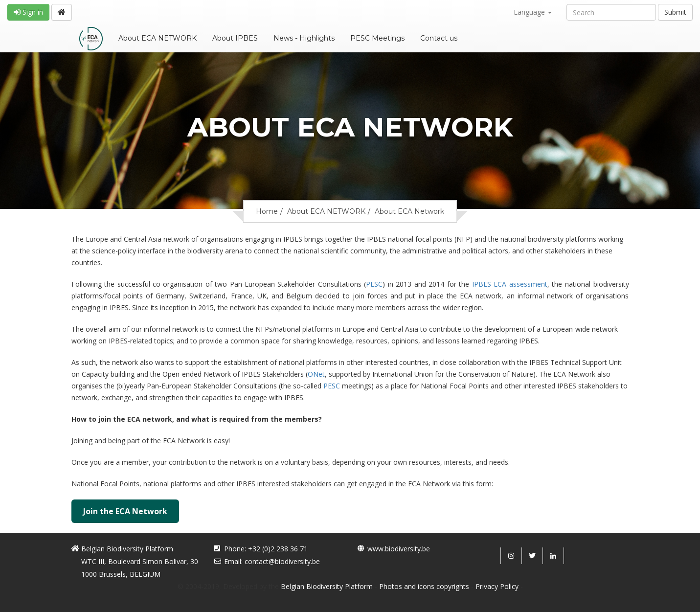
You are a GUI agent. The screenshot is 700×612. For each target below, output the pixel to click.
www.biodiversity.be (399, 549)
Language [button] (533, 12)
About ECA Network (409, 211)
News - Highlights (304, 38)
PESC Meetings (377, 38)
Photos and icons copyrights (424, 586)
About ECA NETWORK (158, 38)
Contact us (439, 38)
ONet (316, 374)
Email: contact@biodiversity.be (272, 561)
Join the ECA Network (125, 511)
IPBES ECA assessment (510, 284)
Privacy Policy (497, 586)
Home (267, 211)
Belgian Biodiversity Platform (327, 586)
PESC (374, 284)
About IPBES (235, 38)
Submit (675, 12)
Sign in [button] (28, 12)
